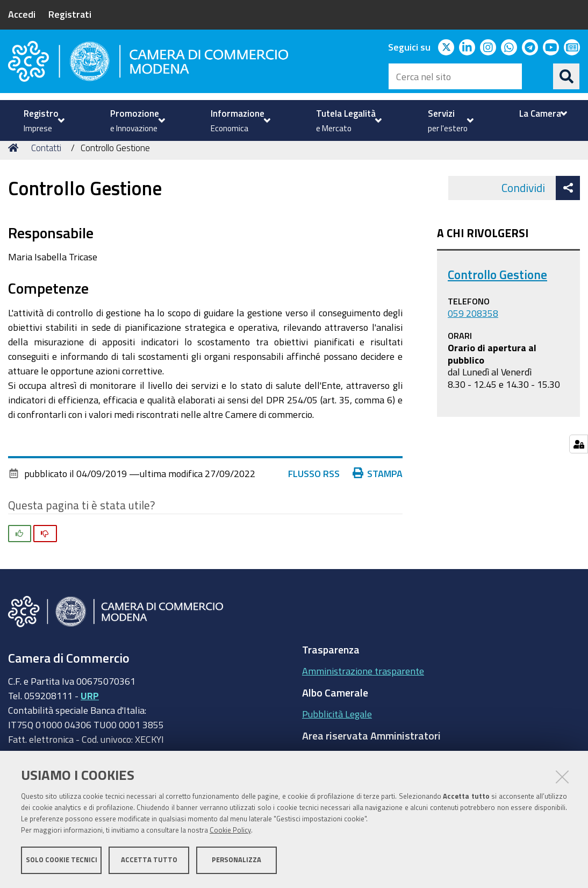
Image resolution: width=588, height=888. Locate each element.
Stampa (378, 493)
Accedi (22, 14)
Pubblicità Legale (337, 734)
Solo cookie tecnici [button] (62, 860)
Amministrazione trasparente (363, 691)
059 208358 (473, 333)
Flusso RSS (314, 493)
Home (15, 167)
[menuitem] (43, 120)
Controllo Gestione (497, 294)
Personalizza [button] (236, 860)
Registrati (70, 14)
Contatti (46, 167)
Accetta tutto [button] (149, 860)
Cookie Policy (230, 830)
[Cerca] (567, 76)
